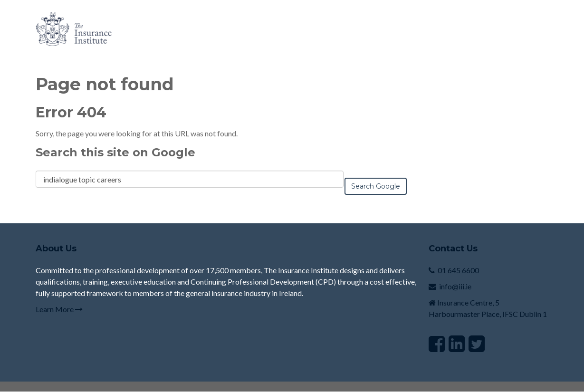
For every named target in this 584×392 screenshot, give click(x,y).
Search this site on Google (115, 152)
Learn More (59, 309)
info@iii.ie (455, 286)
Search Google (376, 186)
